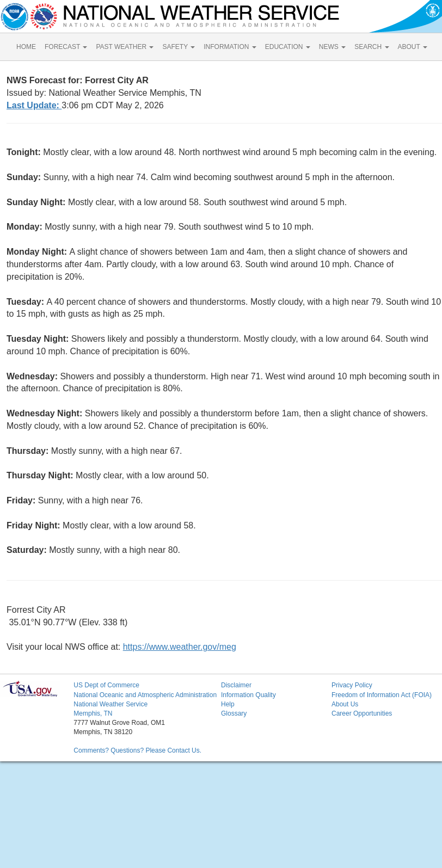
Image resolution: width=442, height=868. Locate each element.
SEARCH (372, 47)
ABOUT (413, 47)
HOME (26, 47)
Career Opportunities (362, 713)
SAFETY (179, 47)
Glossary (234, 713)
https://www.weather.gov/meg (180, 647)
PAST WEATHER (125, 47)
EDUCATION (288, 47)
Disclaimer (236, 685)
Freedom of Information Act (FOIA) (382, 695)
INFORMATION (230, 47)
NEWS (332, 47)
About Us (345, 704)
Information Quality (248, 695)
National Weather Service (110, 704)
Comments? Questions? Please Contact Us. (137, 750)
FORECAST (66, 47)
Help (228, 704)
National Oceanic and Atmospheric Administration (145, 695)
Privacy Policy (352, 685)
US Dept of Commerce (106, 685)
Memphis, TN (93, 713)
